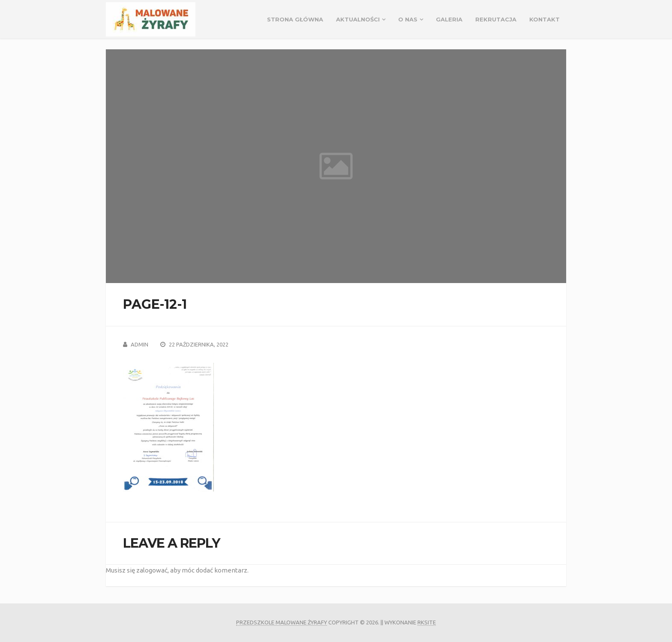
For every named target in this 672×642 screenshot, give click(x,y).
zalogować (152, 570)
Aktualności (358, 19)
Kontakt (544, 19)
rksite (427, 622)
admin (139, 344)
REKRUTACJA (496, 19)
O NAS (408, 19)
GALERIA (449, 19)
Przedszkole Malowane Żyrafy (282, 622)
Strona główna (295, 19)
